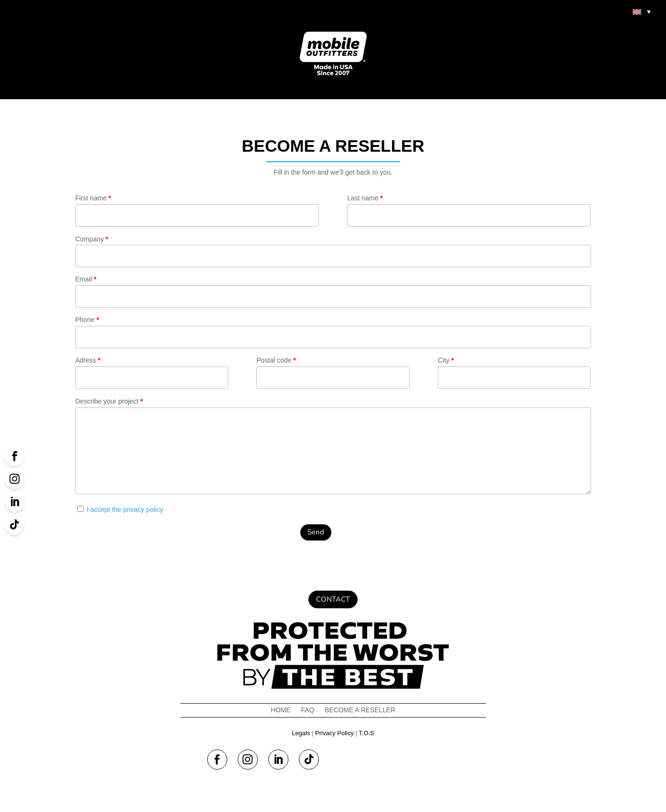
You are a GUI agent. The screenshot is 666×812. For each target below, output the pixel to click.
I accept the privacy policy (125, 510)
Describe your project (333, 448)
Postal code (333, 373)
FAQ (307, 710)
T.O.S (366, 733)
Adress (152, 373)
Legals (301, 733)
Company (333, 251)
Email (333, 291)
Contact (333, 599)
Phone (333, 332)
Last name (469, 210)
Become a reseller (360, 710)
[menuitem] (642, 11)
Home (280, 710)
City (514, 373)
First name (197, 210)
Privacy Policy (334, 733)
